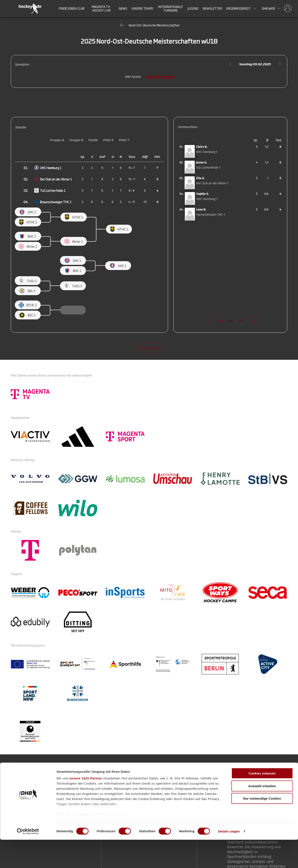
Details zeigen (229, 860)
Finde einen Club (71, 8)
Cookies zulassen (262, 802)
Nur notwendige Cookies (262, 827)
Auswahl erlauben (262, 814)
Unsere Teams (142, 8)
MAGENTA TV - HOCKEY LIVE (101, 8)
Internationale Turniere (170, 8)
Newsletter (212, 8)
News (123, 8)
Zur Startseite (149, 348)
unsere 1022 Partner (86, 807)
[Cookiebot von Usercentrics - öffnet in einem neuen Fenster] (28, 860)
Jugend (193, 8)
